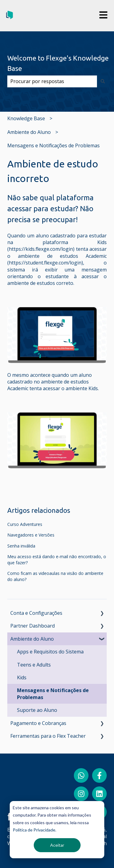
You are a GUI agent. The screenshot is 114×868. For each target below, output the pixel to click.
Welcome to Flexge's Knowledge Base (58, 63)
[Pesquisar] (103, 81)
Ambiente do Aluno (29, 132)
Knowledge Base (26, 118)
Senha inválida (21, 546)
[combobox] (52, 81)
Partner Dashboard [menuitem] (33, 626)
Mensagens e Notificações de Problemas (54, 145)
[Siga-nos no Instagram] (81, 794)
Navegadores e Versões (31, 535)
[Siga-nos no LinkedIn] (99, 794)
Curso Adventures (25, 524)
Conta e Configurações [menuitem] (36, 613)
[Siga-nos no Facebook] (99, 775)
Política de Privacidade (34, 830)
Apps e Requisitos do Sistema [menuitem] (50, 652)
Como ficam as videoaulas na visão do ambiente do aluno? (55, 576)
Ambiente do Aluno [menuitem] (32, 639)
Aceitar (57, 845)
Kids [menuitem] (22, 677)
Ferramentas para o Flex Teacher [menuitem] (48, 736)
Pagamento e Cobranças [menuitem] (38, 723)
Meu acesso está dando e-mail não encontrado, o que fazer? (57, 560)
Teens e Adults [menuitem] (34, 665)
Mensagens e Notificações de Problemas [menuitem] (53, 694)
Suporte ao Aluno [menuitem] (37, 710)
